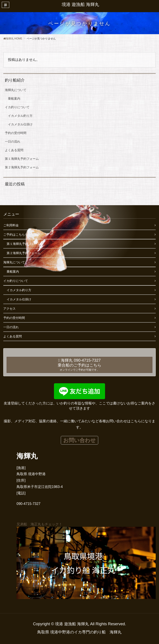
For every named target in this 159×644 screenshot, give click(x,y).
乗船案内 (14, 99)
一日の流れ (13, 141)
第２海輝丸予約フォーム (22, 167)
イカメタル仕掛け (20, 124)
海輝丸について (16, 90)
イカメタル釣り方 (20, 116)
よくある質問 (14, 150)
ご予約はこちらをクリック (22, 235)
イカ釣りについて (17, 107)
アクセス (9, 309)
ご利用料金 (11, 225)
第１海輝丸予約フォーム (22, 159)
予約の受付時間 (16, 133)
